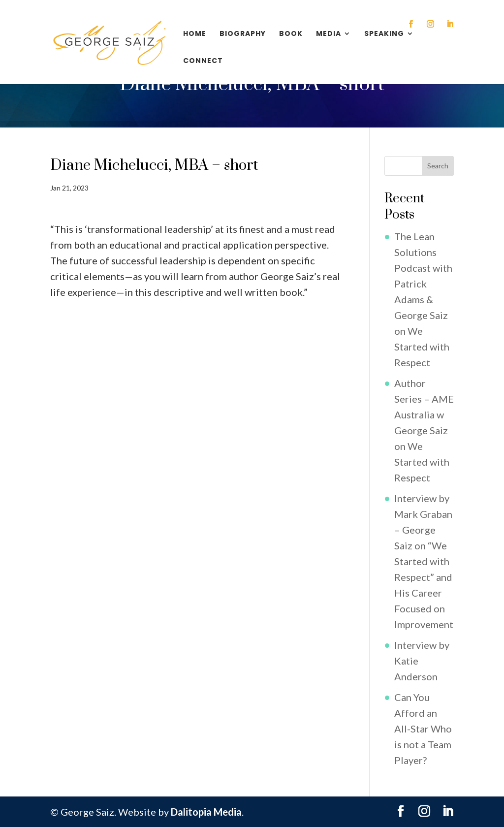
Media (329, 34)
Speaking (384, 34)
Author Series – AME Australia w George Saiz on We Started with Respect (424, 430)
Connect (203, 61)
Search (438, 166)
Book (291, 34)
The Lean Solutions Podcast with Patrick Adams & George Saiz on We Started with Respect (423, 299)
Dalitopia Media (206, 812)
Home (195, 34)
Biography (243, 34)
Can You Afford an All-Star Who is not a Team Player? (423, 729)
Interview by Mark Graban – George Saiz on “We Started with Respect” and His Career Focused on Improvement (424, 561)
